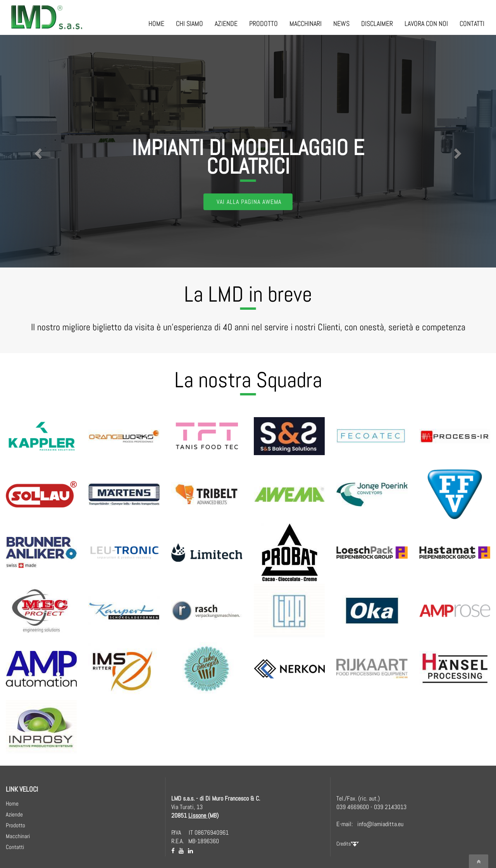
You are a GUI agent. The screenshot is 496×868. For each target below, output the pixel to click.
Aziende (14, 814)
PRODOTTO (263, 23)
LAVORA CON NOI (426, 23)
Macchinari (18, 836)
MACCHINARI (306, 23)
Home (12, 803)
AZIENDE (226, 23)
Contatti (15, 847)
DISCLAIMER (377, 23)
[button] (37, 151)
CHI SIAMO (189, 23)
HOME (156, 23)
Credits (348, 844)
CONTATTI (472, 23)
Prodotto (15, 825)
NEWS (341, 23)
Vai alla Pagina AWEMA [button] (249, 202)
